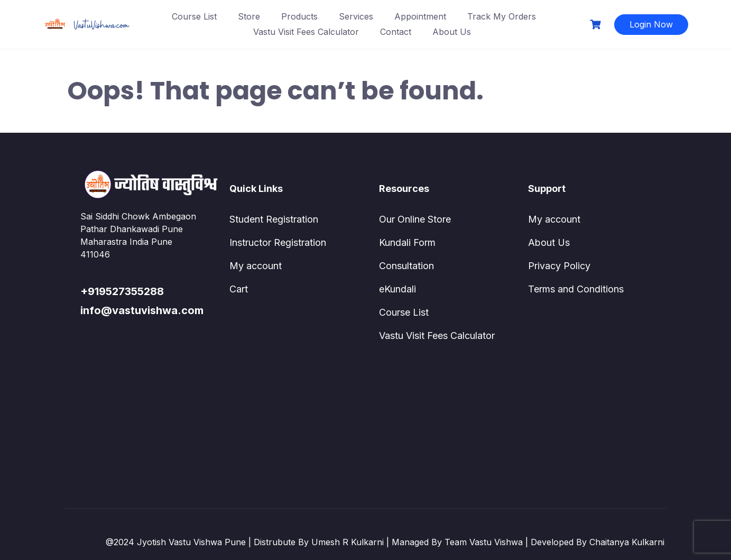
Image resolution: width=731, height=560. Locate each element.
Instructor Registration (278, 242)
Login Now (651, 24)
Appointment (420, 16)
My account (256, 266)
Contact (396, 32)
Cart (239, 289)
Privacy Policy (559, 266)
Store (249, 16)
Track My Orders (502, 16)
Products (299, 16)
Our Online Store (415, 219)
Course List (194, 16)
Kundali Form (407, 242)
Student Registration (274, 219)
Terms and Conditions (576, 289)
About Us (452, 32)
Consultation (406, 266)
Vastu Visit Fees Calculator (306, 32)
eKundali (397, 289)
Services (356, 16)
